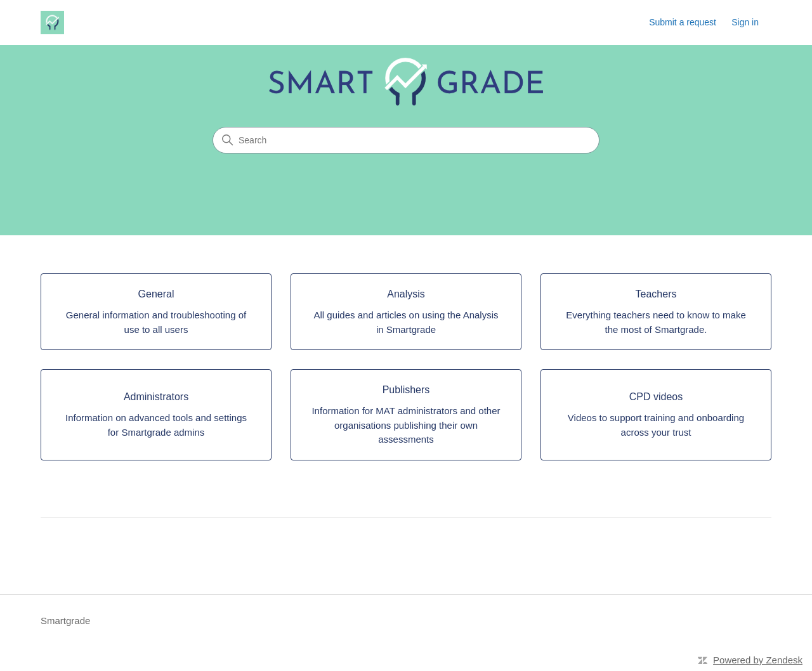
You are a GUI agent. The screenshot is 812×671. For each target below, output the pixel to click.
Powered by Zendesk (758, 660)
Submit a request (683, 22)
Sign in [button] (745, 22)
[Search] (406, 140)
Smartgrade (65, 621)
